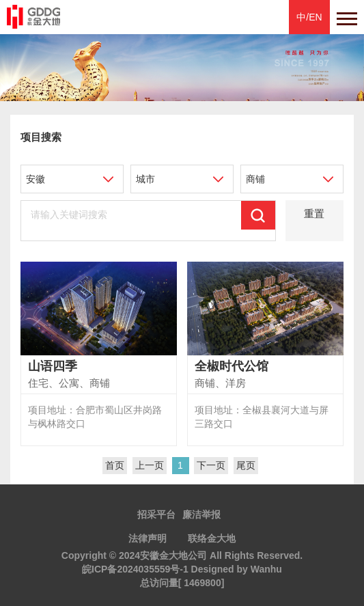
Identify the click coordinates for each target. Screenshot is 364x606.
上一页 (150, 465)
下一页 (211, 465)
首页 (115, 465)
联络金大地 (212, 538)
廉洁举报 (201, 514)
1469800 (202, 583)
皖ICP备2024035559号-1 (135, 569)
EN (315, 17)
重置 (314, 214)
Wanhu (266, 569)
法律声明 (148, 538)
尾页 (246, 465)
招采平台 (156, 514)
